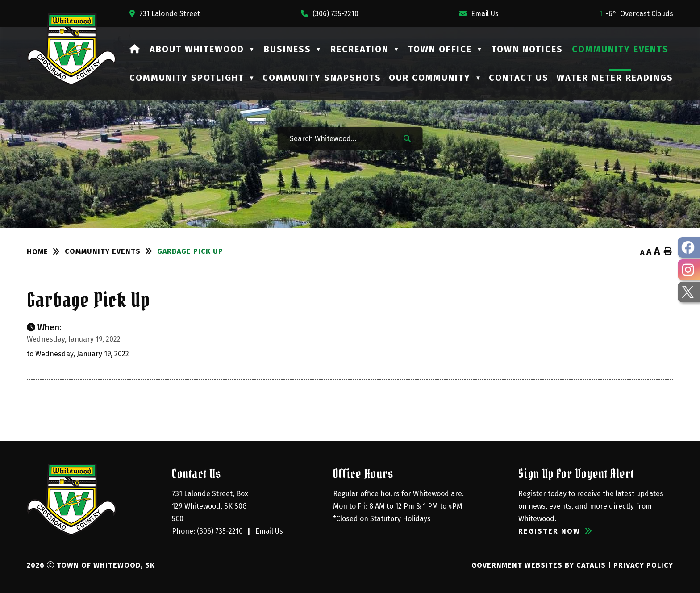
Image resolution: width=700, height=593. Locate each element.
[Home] (135, 49)
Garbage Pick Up (190, 251)
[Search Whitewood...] (341, 138)
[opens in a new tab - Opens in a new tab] (689, 247)
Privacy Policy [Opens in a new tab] (643, 565)
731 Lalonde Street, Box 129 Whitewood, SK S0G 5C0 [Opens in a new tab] (211, 506)
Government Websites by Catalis (539, 565)
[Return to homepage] (46, 252)
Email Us (269, 531)
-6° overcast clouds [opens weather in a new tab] (639, 14)
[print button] (668, 252)
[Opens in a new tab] (165, 14)
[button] (407, 138)
